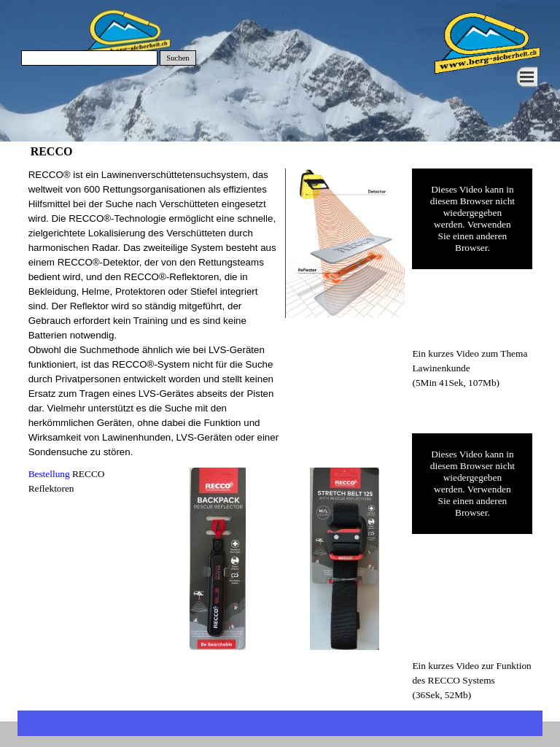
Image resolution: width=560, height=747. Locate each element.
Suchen (178, 58)
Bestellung (49, 474)
